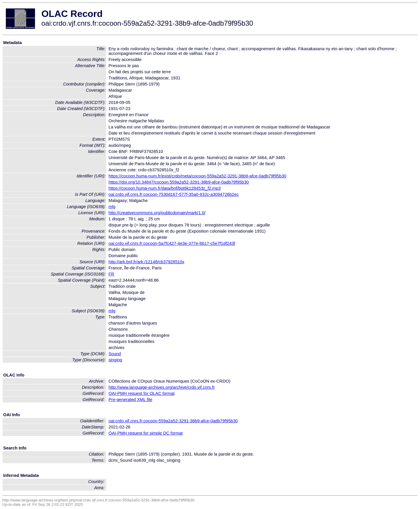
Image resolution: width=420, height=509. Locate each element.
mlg (112, 207)
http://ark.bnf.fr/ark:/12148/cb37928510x (146, 262)
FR (111, 274)
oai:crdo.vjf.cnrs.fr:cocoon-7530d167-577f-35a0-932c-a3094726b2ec (174, 194)
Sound (115, 354)
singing (115, 360)
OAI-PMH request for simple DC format (146, 433)
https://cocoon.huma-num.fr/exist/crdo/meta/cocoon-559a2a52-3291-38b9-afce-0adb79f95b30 (197, 176)
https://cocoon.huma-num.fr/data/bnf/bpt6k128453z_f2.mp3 (165, 188)
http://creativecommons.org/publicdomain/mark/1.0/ (157, 213)
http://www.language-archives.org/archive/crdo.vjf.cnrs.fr (162, 387)
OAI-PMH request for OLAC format (141, 393)
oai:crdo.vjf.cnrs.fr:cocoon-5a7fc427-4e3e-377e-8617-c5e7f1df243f (172, 243)
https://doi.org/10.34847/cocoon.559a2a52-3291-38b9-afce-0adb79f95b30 (179, 182)
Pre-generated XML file (130, 400)
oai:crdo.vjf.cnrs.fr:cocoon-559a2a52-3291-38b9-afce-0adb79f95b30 (173, 421)
